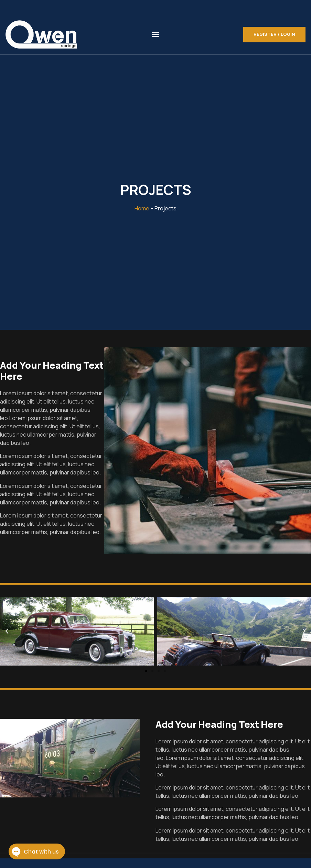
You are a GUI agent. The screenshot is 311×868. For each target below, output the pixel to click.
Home (142, 208)
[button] (156, 35)
